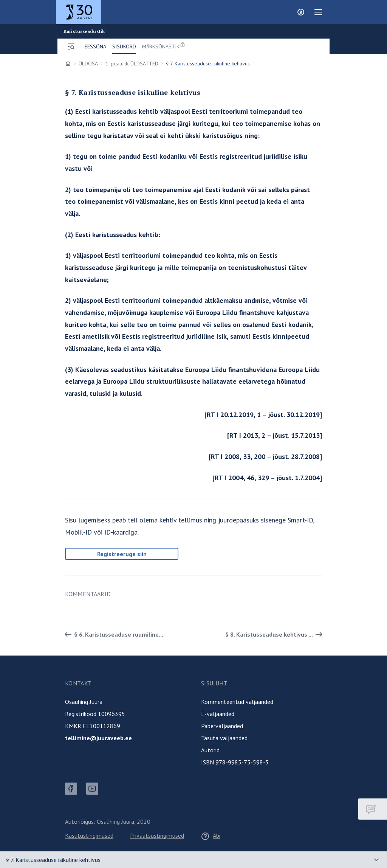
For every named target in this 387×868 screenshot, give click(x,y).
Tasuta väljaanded (224, 738)
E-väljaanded (218, 714)
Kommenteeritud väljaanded (237, 702)
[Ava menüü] (71, 46)
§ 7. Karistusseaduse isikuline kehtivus (53, 860)
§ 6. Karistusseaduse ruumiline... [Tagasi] (113, 634)
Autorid (210, 750)
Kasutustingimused (89, 835)
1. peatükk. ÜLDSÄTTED (132, 64)
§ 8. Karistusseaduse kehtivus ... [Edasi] (275, 634)
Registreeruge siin (122, 554)
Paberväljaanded (222, 726)
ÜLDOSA (88, 64)
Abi (211, 835)
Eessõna (95, 46)
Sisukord (124, 46)
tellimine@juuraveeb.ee (98, 738)
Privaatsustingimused (157, 835)
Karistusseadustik (84, 31)
